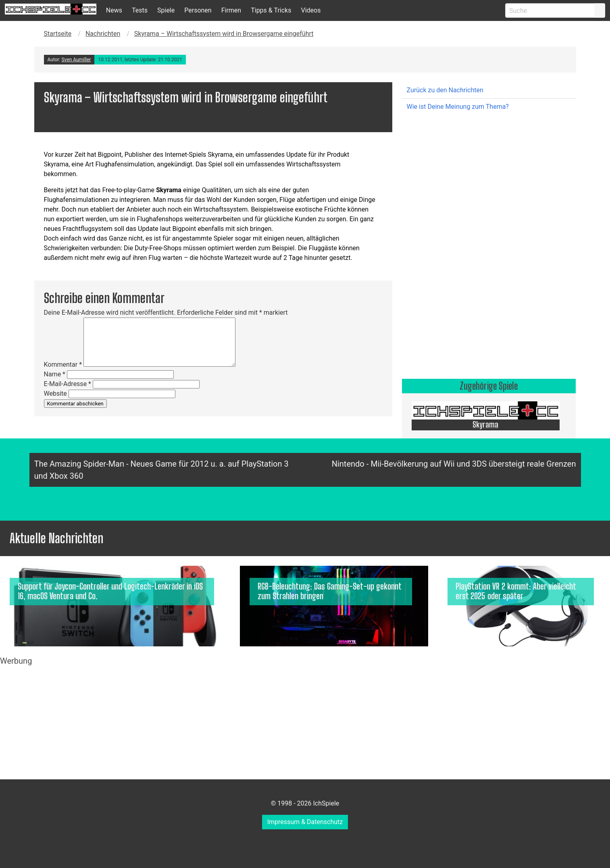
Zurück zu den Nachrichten (445, 90)
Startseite (58, 34)
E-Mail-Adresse (68, 384)
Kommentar (63, 364)
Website (55, 394)
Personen (198, 10)
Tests (140, 10)
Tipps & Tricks (271, 10)
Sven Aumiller (76, 60)
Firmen (231, 10)
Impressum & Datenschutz (305, 822)
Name (55, 374)
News (114, 10)
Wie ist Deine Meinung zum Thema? (458, 107)
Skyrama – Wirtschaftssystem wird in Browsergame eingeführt (224, 34)
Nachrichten (103, 34)
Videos (311, 10)
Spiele (166, 10)
